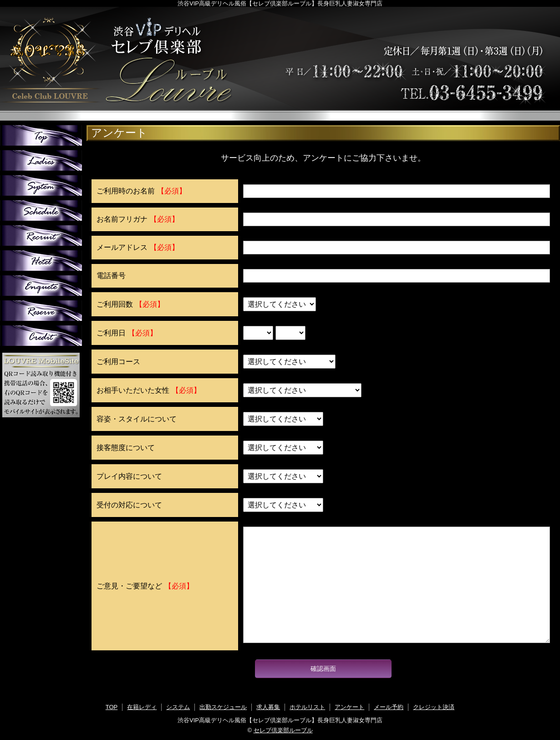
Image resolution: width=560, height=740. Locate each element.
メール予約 (389, 707)
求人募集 (268, 707)
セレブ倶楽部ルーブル (283, 730)
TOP (112, 707)
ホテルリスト (307, 707)
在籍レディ (142, 707)
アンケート (349, 707)
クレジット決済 (434, 707)
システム (178, 707)
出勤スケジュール (223, 707)
